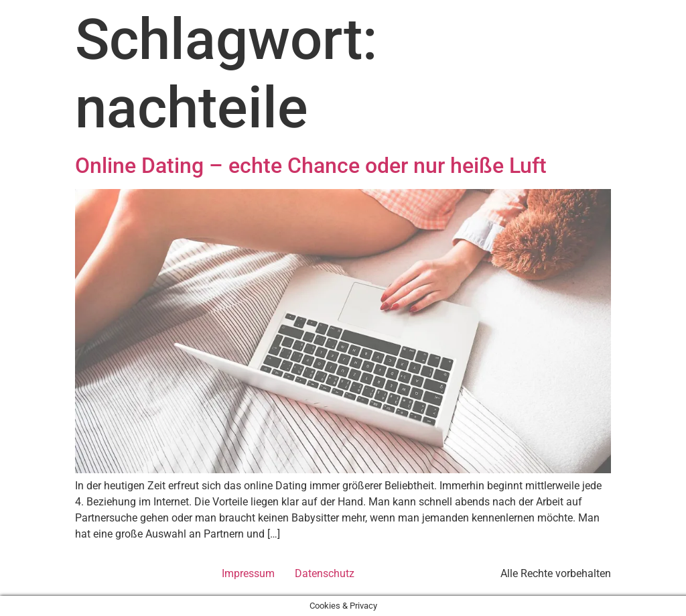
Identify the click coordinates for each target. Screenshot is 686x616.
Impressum (248, 573)
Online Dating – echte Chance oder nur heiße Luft (311, 166)
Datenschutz (325, 573)
